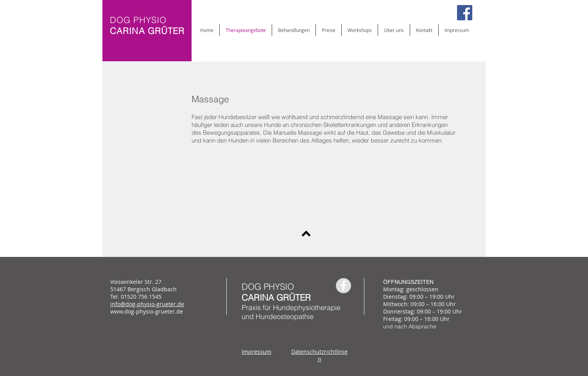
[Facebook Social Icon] (465, 13)
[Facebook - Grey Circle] (343, 286)
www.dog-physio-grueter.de (147, 311)
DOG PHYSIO (268, 287)
